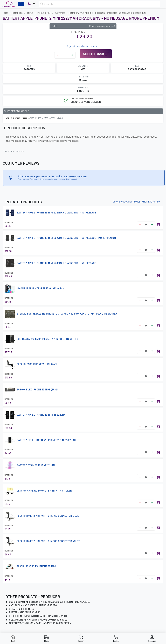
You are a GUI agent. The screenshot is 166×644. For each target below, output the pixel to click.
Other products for (137, 201)
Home (5, 13)
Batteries (18, 13)
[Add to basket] (158, 224)
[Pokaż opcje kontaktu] (31, 4)
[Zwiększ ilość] (72, 55)
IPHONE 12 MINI (44, 13)
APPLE (30, 13)
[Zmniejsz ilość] (58, 55)
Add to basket (96, 54)
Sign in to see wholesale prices (83, 46)
